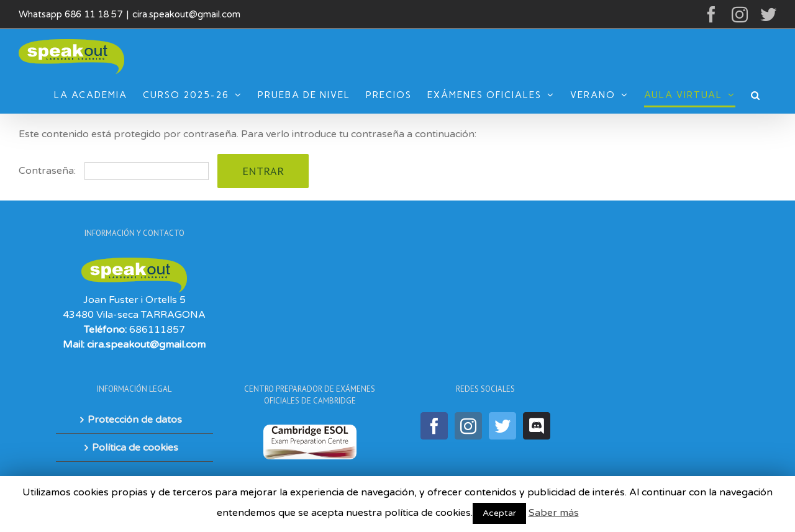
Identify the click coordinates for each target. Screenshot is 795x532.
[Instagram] (468, 426)
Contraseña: (114, 171)
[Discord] (537, 426)
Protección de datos (135, 420)
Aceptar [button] (499, 513)
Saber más (554, 513)
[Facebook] (434, 426)
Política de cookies (135, 448)
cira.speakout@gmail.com (186, 14)
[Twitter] (502, 426)
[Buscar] (756, 95)
